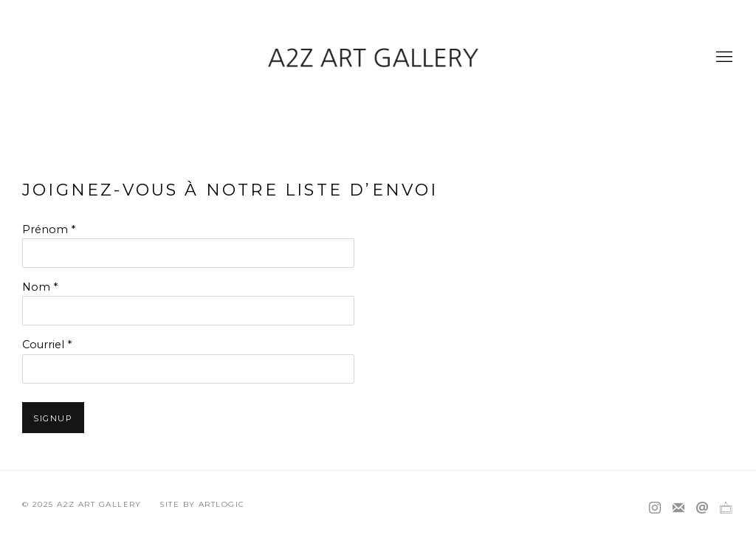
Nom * (40, 287)
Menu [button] (723, 58)
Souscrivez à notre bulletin (678, 508)
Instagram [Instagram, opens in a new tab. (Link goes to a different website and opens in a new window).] (655, 508)
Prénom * (49, 229)
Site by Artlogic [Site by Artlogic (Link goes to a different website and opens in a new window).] (202, 504)
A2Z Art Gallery (378, 57)
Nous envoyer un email (702, 508)
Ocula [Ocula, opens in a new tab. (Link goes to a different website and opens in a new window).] (726, 508)
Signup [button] (53, 418)
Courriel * (47, 345)
